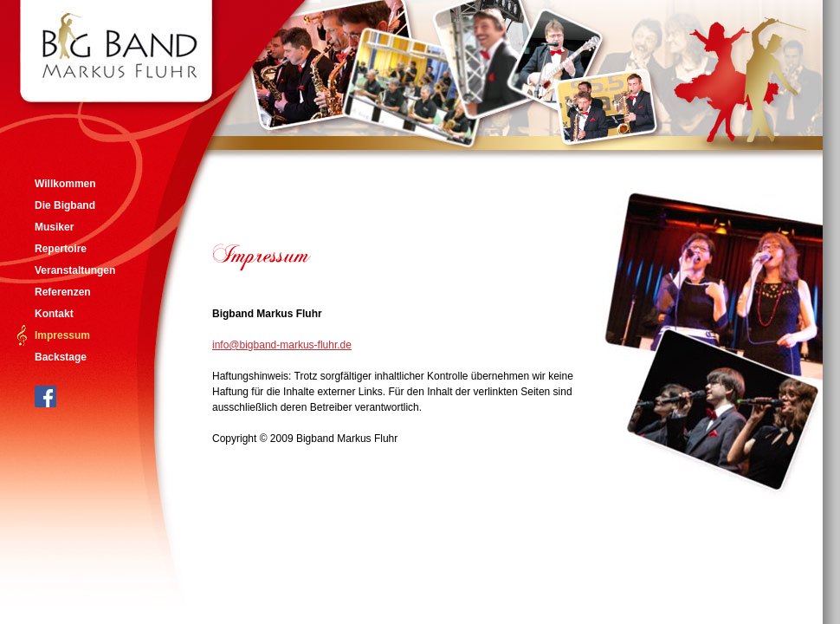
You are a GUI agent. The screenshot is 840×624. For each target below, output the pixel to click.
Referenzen (63, 292)
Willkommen (65, 184)
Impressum (62, 335)
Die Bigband (65, 205)
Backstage (61, 357)
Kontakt (54, 314)
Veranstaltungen (75, 270)
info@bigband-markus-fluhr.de (282, 345)
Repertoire (61, 249)
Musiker (54, 227)
